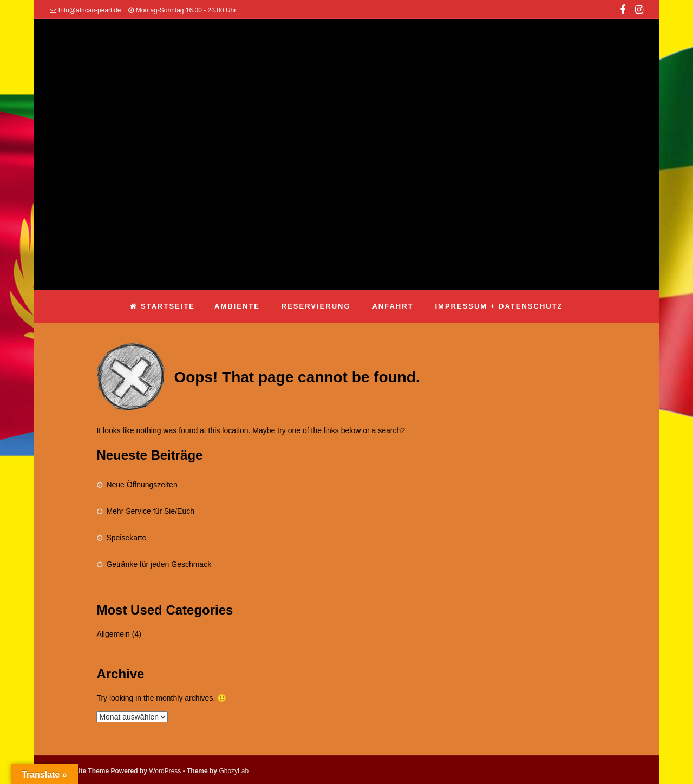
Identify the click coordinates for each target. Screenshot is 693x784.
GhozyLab (234, 771)
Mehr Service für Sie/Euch (150, 511)
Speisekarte (126, 538)
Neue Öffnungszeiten (142, 485)
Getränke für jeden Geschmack (159, 564)
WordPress (165, 771)
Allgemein (113, 634)
